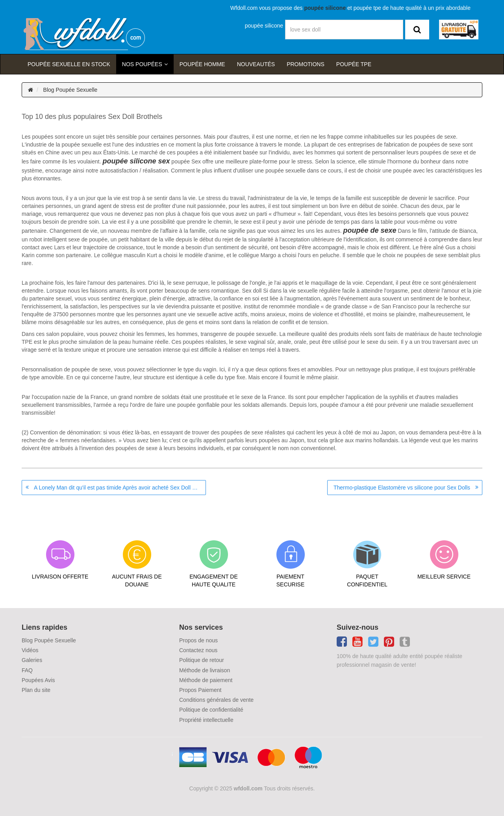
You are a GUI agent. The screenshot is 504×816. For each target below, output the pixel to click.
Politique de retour (202, 660)
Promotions (306, 64)
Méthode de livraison (205, 670)
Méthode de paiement (206, 680)
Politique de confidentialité (211, 710)
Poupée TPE (354, 64)
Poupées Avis (38, 680)
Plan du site (36, 690)
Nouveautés (256, 64)
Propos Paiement (200, 690)
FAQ (27, 670)
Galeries (32, 660)
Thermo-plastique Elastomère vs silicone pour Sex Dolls (402, 488)
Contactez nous (198, 650)
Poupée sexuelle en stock (69, 64)
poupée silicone (264, 26)
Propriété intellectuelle (206, 720)
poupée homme (202, 64)
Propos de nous (198, 640)
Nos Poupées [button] (142, 64)
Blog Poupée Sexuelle (70, 90)
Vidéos (30, 650)
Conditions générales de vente (216, 700)
